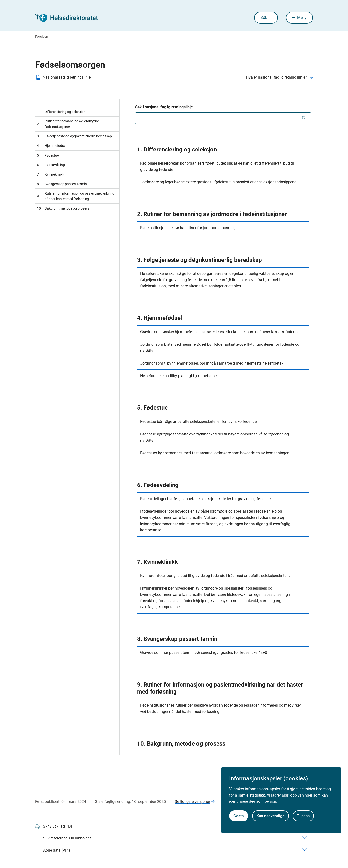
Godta (239, 816)
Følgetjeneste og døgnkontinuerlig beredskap (74, 136)
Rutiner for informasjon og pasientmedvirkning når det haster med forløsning (76, 196)
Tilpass (303, 816)
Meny (302, 18)
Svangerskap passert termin (62, 184)
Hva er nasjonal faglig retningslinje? (277, 77)
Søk (264, 18)
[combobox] (223, 118)
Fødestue (48, 155)
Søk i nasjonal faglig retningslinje (164, 107)
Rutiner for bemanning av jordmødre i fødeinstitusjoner (69, 124)
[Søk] (304, 118)
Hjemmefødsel (52, 146)
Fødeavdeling (51, 165)
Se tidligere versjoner (192, 802)
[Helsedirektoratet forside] (70, 18)
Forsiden (42, 37)
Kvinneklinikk (51, 174)
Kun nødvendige (270, 816)
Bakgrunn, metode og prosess (63, 208)
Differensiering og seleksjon (61, 112)
